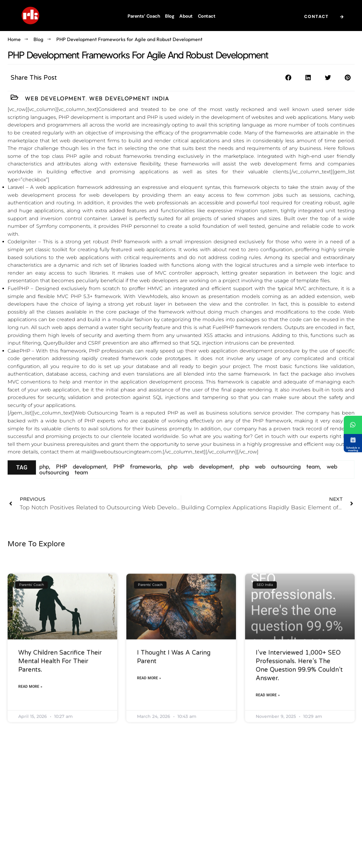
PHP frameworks (137, 475)
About (186, 16)
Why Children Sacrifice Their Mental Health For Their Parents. (60, 732)
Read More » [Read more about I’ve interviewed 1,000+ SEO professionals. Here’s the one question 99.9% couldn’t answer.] (268, 766)
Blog (170, 16)
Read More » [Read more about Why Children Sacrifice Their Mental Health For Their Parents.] (30, 758)
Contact (207, 16)
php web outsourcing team (280, 475)
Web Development (55, 99)
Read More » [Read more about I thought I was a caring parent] (149, 749)
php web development (200, 475)
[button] (288, 79)
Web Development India (129, 99)
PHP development (81, 475)
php (44, 475)
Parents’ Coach (144, 16)
